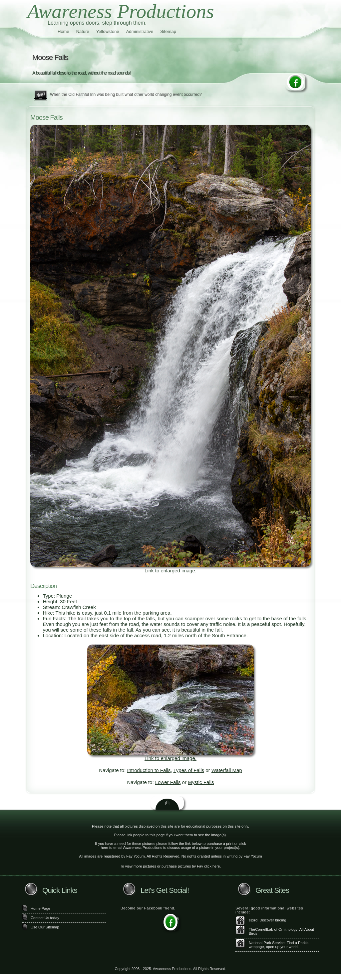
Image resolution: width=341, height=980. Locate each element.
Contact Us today (45, 918)
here (105, 848)
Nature (83, 31)
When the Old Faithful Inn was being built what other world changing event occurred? (126, 95)
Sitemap (168, 31)
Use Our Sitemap (45, 927)
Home (63, 31)
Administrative (140, 31)
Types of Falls (189, 770)
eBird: (254, 920)
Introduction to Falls (149, 770)
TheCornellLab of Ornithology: (274, 929)
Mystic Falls (201, 782)
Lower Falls (168, 782)
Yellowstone (108, 31)
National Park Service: (267, 943)
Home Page (40, 908)
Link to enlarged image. (170, 571)
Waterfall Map (227, 770)
